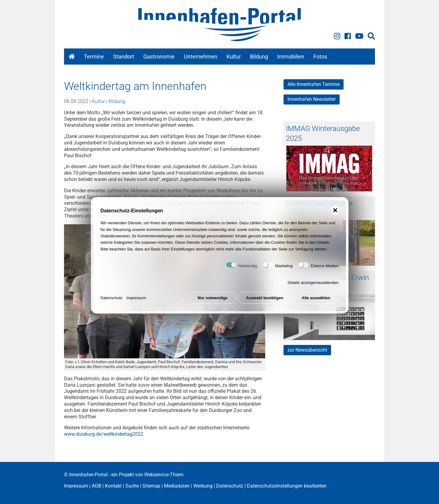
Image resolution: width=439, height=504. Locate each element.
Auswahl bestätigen (265, 300)
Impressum (136, 300)
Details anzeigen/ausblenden (313, 285)
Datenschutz (112, 300)
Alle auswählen (316, 300)
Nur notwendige (212, 300)
